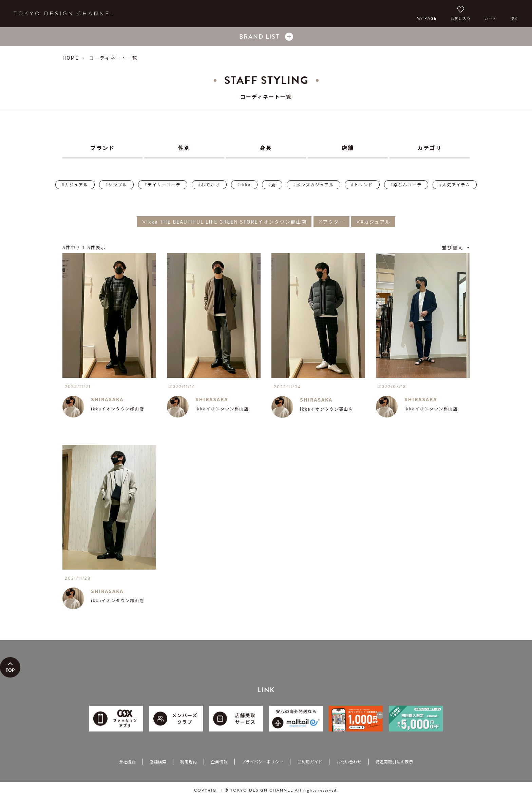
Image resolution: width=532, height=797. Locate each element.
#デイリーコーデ (163, 184)
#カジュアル (75, 184)
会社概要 (127, 762)
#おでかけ (209, 184)
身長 (266, 148)
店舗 (348, 148)
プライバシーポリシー (262, 762)
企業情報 (219, 762)
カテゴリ (430, 148)
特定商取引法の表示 (394, 762)
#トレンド (362, 184)
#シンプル (116, 184)
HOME (71, 58)
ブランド (102, 148)
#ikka (244, 184)
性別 (184, 148)
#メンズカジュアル (313, 184)
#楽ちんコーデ (406, 184)
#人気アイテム (454, 184)
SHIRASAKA (107, 399)
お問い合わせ (349, 762)
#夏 (272, 184)
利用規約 (188, 762)
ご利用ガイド (310, 762)
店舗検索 (158, 762)
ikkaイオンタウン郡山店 (118, 409)
